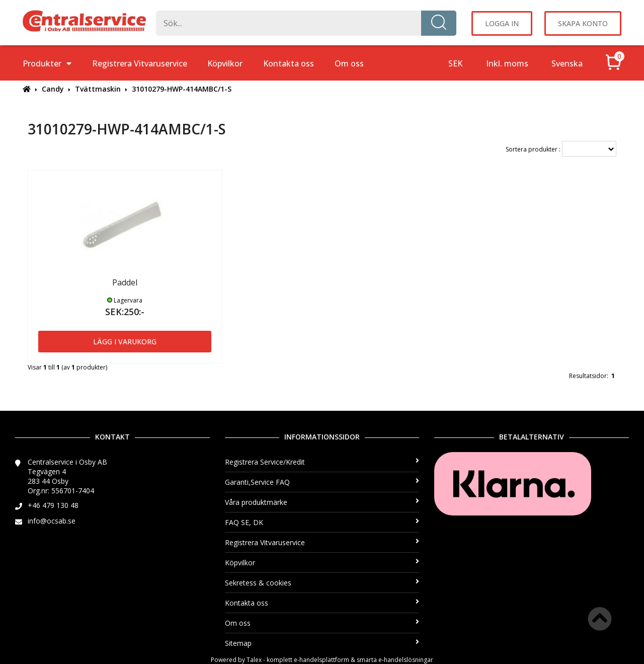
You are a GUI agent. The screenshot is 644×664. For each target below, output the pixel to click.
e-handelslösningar (406, 660)
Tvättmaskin (98, 89)
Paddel (125, 282)
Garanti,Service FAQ (322, 482)
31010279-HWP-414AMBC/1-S (182, 89)
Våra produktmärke (322, 502)
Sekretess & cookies (322, 583)
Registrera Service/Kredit (322, 462)
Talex (254, 660)
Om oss (349, 63)
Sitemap (322, 643)
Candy (53, 89)
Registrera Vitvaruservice (140, 63)
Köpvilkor (225, 63)
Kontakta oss (289, 63)
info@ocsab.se (52, 521)
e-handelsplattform (321, 660)
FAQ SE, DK (322, 522)
